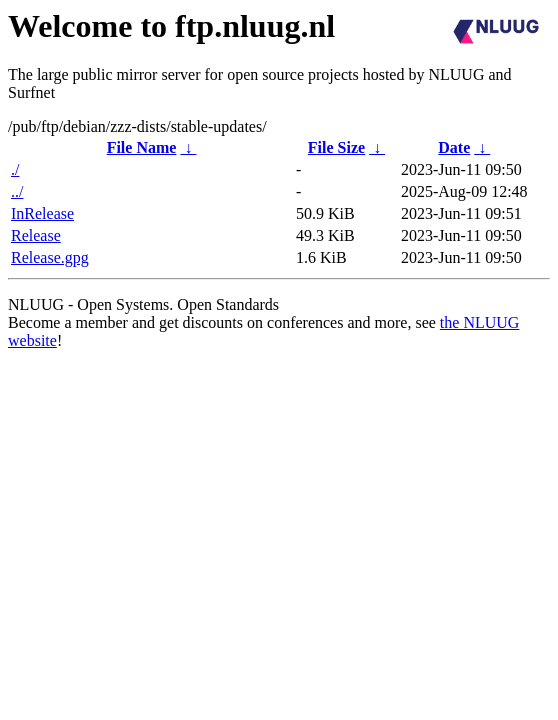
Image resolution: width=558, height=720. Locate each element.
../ (17, 191)
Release (36, 235)
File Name (142, 147)
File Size (336, 147)
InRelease (42, 213)
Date (454, 147)
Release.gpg (50, 257)
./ (15, 169)
